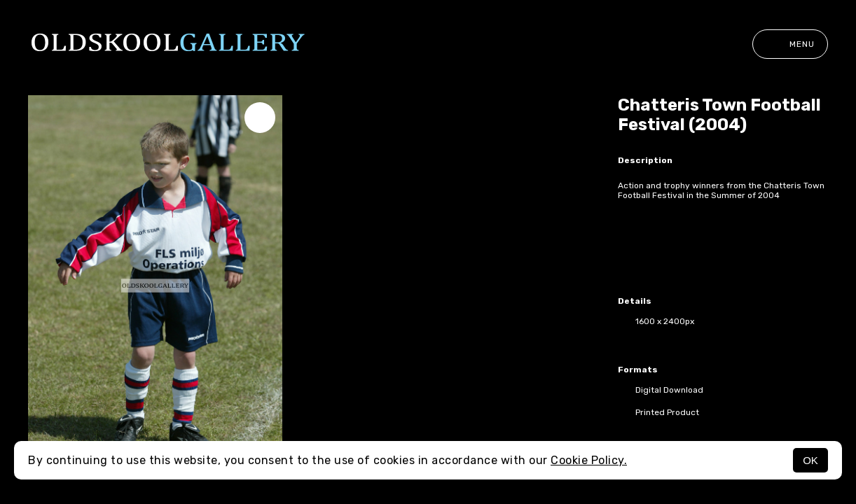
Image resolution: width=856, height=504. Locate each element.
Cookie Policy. (589, 460)
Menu (790, 44)
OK (810, 460)
